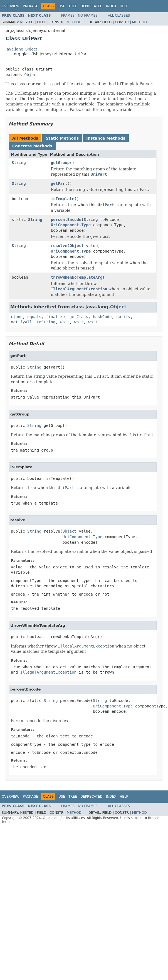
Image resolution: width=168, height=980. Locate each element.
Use (62, 6)
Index (111, 6)
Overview (11, 6)
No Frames (88, 16)
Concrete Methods (32, 146)
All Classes (119, 16)
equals (34, 317)
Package (30, 6)
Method (74, 22)
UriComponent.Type (71, 225)
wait (65, 322)
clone (17, 317)
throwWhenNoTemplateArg (77, 277)
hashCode (102, 317)
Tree (73, 6)
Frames (68, 16)
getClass (79, 317)
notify (123, 317)
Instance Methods (106, 138)
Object (31, 75)
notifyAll (21, 322)
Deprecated (92, 6)
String (19, 163)
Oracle (48, 818)
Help (124, 6)
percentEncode (66, 220)
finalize (55, 317)
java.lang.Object (21, 49)
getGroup (60, 163)
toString (46, 322)
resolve (59, 246)
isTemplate (63, 199)
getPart (59, 183)
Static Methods (62, 138)
